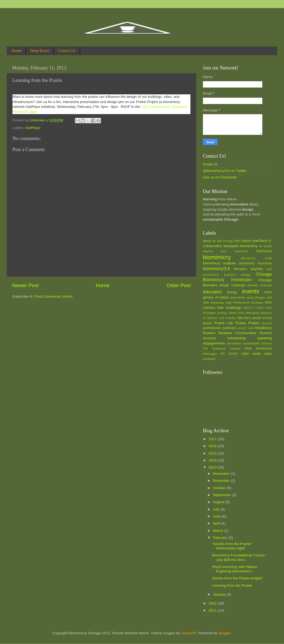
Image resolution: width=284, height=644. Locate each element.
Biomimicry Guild (257, 258)
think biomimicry (258, 348)
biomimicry (217, 257)
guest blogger (256, 297)
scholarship (237, 338)
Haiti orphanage (214, 303)
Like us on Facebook (220, 177)
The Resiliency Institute (222, 348)
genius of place (216, 297)
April (217, 523)
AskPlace (33, 128)
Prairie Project (247, 323)
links (242, 313)
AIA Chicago (225, 241)
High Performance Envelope (245, 303)
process (267, 323)
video (245, 354)
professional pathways (219, 328)
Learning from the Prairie (232, 585)
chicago (246, 275)
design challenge (232, 285)
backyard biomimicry (240, 246)
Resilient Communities (237, 333)
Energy (232, 292)
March (218, 531)
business (230, 275)
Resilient (209, 333)
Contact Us (67, 51)
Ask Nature (242, 241)
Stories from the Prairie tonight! (237, 578)
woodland (209, 359)
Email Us (210, 164)
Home (17, 51)
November (222, 481)
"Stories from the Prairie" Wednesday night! (232, 546)
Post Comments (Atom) (54, 296)
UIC (222, 354)
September (222, 495)
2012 (213, 603)
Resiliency (263, 328)
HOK (268, 303)
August (219, 502)
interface (209, 308)
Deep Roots (39, 51)
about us (209, 241)
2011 (213, 610)
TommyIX (188, 633)
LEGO (259, 308)
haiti (269, 297)
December (222, 474)
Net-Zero (244, 318)
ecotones (266, 285)
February (221, 538)
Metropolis (253, 313)
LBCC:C (248, 308)
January (220, 594)
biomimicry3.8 (216, 268)
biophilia (257, 269)
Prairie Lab (224, 323)
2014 (213, 460)
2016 (213, 446)
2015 (213, 453)
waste (256, 354)
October (220, 488)
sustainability (251, 343)
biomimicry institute (219, 263)
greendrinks (238, 297)
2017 (213, 439)
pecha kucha (262, 318)
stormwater (234, 343)
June (217, 516)
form (268, 292)
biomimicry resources (255, 263)
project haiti (246, 328)
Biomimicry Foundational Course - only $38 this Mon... (240, 557)
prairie (207, 323)
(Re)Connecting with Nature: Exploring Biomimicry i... (235, 569)
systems (266, 343)
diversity (253, 285)
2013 (213, 467)
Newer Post (25, 285)
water (268, 354)
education (212, 292)
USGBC (233, 354)
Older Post (179, 285)
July (217, 509)
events (250, 291)
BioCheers (264, 251)
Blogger (224, 633)
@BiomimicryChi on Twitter (225, 171)
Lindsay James (227, 313)
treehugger (210, 354)
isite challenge (229, 308)
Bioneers (240, 269)
